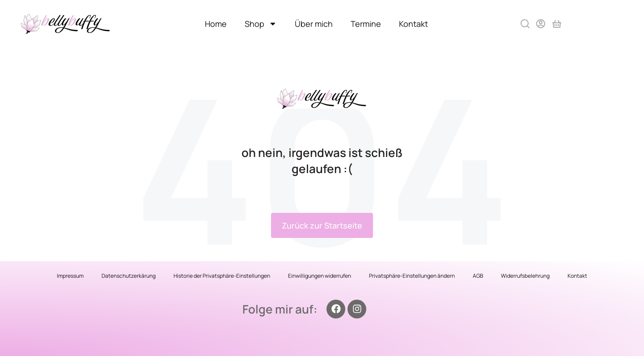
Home (216, 24)
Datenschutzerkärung (129, 276)
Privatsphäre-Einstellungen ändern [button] (412, 276)
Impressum (70, 276)
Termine (366, 24)
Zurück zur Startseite (322, 225)
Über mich (314, 24)
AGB (478, 276)
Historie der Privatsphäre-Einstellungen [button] (222, 276)
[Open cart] (557, 24)
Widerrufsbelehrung (525, 276)
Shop (261, 24)
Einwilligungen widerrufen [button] (320, 276)
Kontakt (413, 24)
